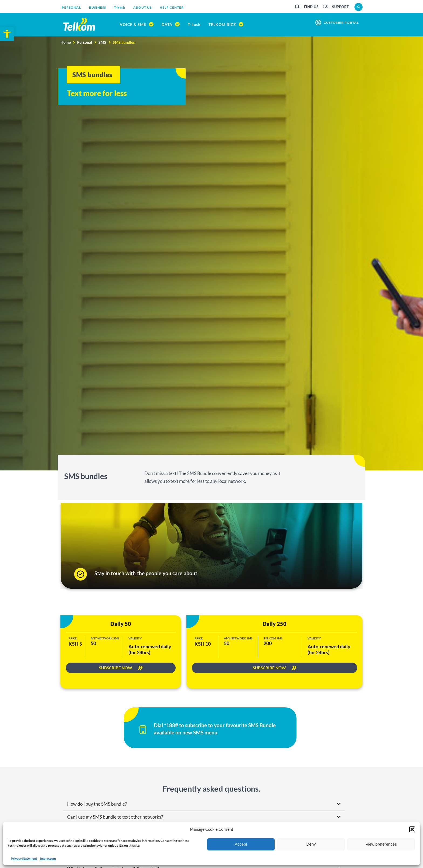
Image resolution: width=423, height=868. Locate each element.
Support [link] (341, 7)
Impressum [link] (48, 858)
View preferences (381, 844)
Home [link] (66, 42)
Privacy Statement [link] (24, 858)
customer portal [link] (341, 23)
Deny (311, 844)
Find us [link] (311, 7)
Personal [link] (85, 42)
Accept (241, 844)
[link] (7, 34)
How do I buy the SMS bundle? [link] (97, 804)
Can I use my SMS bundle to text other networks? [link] (115, 817)
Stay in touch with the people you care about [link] (146, 573)
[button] (412, 829)
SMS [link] (102, 42)
